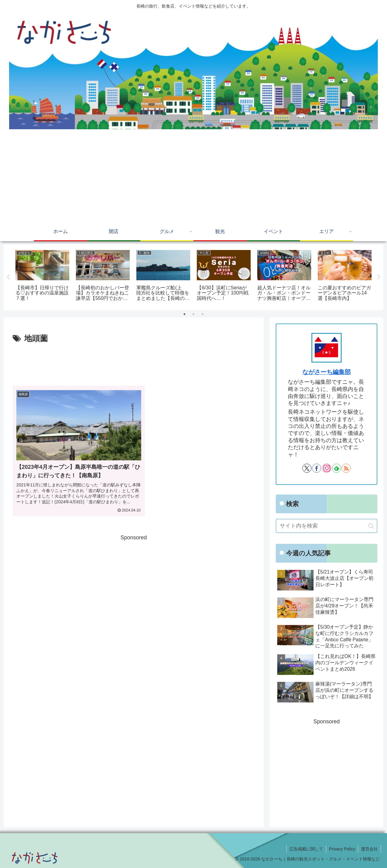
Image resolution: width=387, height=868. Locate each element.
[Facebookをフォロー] (317, 468)
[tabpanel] (42, 276)
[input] (327, 526)
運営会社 (369, 849)
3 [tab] (203, 314)
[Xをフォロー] (307, 468)
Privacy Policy (341, 849)
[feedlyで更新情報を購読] (337, 468)
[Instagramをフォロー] (327, 468)
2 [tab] (193, 314)
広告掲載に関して (305, 849)
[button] (371, 526)
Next (379, 277)
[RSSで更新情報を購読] (346, 468)
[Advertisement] (193, 178)
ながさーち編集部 (327, 372)
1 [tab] (184, 314)
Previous (8, 277)
